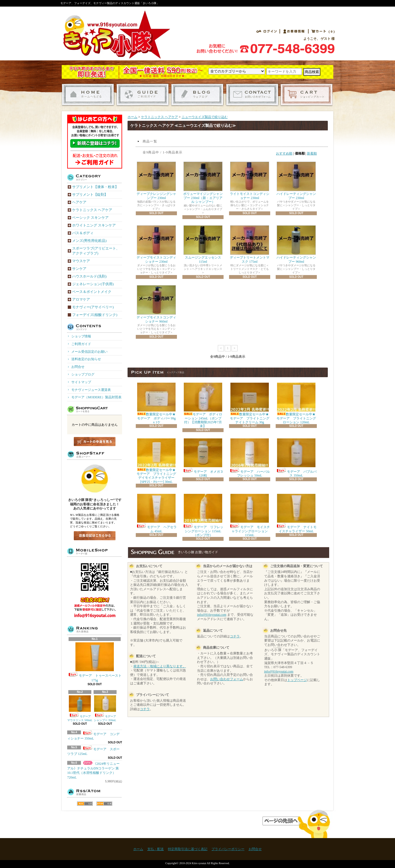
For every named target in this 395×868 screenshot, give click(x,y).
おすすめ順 (284, 153)
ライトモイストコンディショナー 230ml (250, 181)
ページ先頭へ (299, 824)
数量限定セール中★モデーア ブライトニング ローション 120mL (298, 403)
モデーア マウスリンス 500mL (80, 709)
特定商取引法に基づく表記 (188, 849)
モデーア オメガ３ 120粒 (205, 458)
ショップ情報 (81, 336)
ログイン (267, 31)
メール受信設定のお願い (89, 352)
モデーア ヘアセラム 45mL (156, 513)
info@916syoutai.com (212, 615)
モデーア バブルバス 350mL (296, 458)
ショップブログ (198, 95)
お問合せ (253, 95)
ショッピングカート (307, 95)
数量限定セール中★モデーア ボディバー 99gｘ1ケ (156, 403)
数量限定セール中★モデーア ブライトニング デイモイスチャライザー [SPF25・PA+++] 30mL (158, 461)
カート (317, 31)
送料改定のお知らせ (86, 359)
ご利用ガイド (144, 95)
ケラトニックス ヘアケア (160, 117)
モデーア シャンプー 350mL (106, 709)
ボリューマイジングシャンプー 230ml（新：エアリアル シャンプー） (203, 183)
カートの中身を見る (95, 442)
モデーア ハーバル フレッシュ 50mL (250, 458)
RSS (85, 804)
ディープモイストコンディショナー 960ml (156, 304)
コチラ (145, 709)
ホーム (132, 117)
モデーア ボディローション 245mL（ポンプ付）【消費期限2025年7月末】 (203, 405)
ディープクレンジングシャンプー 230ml (156, 181)
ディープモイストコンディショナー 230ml (156, 244)
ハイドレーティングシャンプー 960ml (296, 244)
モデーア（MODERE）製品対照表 (96, 397)
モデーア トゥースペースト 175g (95, 662)
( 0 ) (332, 32)
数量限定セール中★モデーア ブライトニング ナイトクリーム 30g (251, 403)
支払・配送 (156, 849)
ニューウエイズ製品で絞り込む (205, 117)
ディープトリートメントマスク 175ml (250, 244)
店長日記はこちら (95, 536)
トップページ (297, 680)
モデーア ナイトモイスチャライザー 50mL (296, 513)
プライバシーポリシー (228, 849)
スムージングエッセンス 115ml (203, 244)
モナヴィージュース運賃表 (91, 390)
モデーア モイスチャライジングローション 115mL (250, 515)
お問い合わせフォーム (227, 679)
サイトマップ (81, 382)
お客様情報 (294, 31)
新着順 (312, 153)
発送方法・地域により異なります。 (160, 666)
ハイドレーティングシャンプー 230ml (296, 181)
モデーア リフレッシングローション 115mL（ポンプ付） (203, 515)
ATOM (104, 804)
